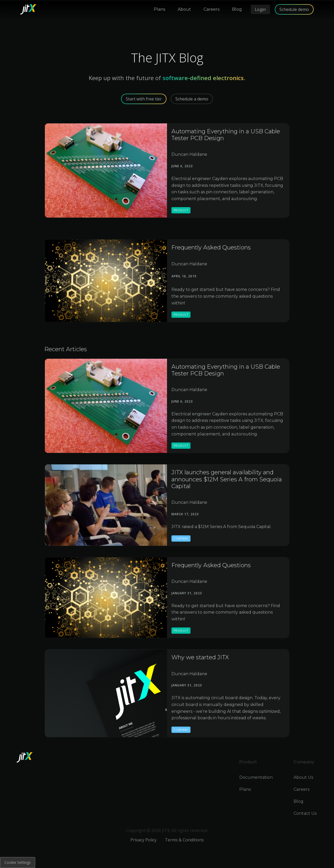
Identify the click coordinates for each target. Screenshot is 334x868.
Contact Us (305, 813)
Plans (245, 789)
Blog (299, 801)
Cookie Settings (18, 862)
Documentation (256, 777)
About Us (303, 777)
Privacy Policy (144, 840)
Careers (302, 789)
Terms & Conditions (184, 840)
